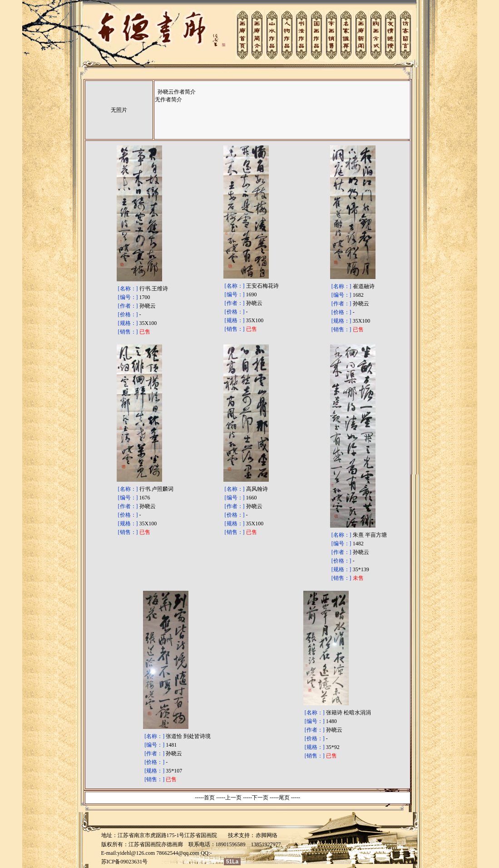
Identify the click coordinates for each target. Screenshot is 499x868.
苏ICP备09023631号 (125, 862)
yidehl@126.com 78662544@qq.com (158, 853)
